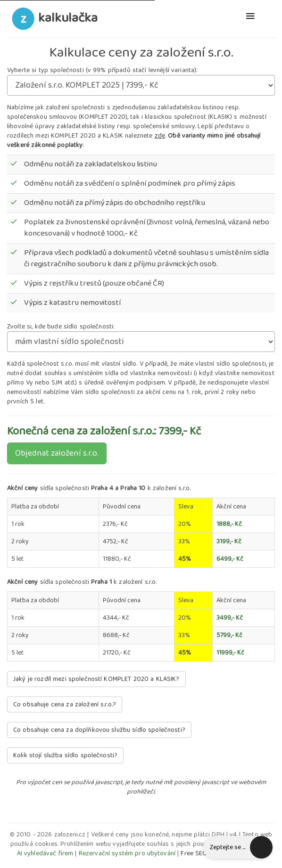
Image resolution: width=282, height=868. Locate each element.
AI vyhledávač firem (45, 853)
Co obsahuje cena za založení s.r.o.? (65, 704)
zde (160, 136)
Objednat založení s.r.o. (57, 453)
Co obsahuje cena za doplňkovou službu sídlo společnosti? (99, 730)
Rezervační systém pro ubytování (127, 853)
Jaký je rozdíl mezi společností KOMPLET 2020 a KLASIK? (96, 679)
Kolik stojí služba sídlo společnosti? (65, 755)
